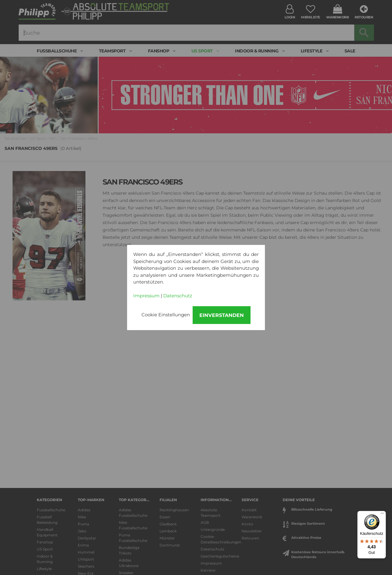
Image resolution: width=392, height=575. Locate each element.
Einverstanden (222, 315)
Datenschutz (178, 296)
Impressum (146, 296)
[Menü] (382, 515)
